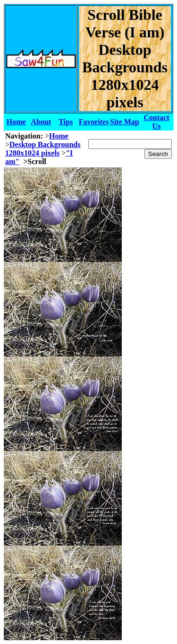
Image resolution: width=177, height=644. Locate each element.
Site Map (125, 122)
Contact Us (156, 122)
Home (16, 122)
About (41, 122)
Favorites (94, 122)
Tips (66, 122)
